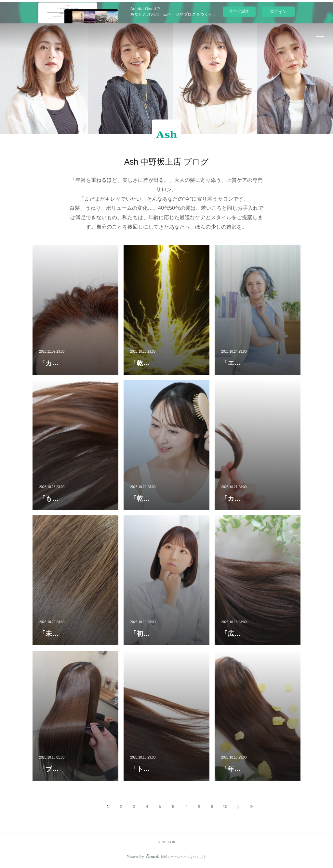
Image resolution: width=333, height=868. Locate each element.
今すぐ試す (239, 11)
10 (225, 807)
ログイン (278, 12)
